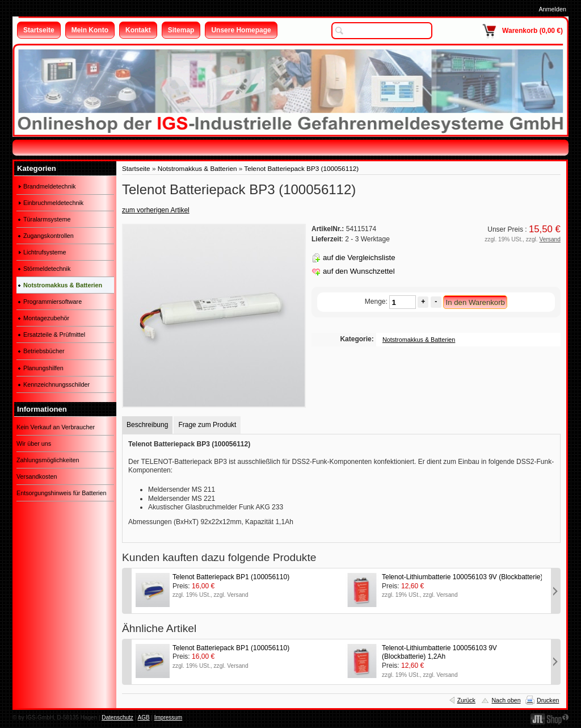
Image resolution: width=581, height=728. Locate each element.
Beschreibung (147, 425)
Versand (550, 239)
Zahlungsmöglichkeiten (48, 460)
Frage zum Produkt (207, 425)
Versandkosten (37, 476)
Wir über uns (34, 444)
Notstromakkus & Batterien (197, 168)
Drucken (548, 700)
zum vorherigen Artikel (156, 210)
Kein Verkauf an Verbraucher (56, 427)
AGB (143, 717)
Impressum (168, 717)
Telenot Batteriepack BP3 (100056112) (301, 168)
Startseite (136, 168)
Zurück (466, 700)
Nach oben (506, 700)
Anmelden (552, 9)
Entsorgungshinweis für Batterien (61, 493)
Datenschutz (117, 717)
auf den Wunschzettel (359, 271)
